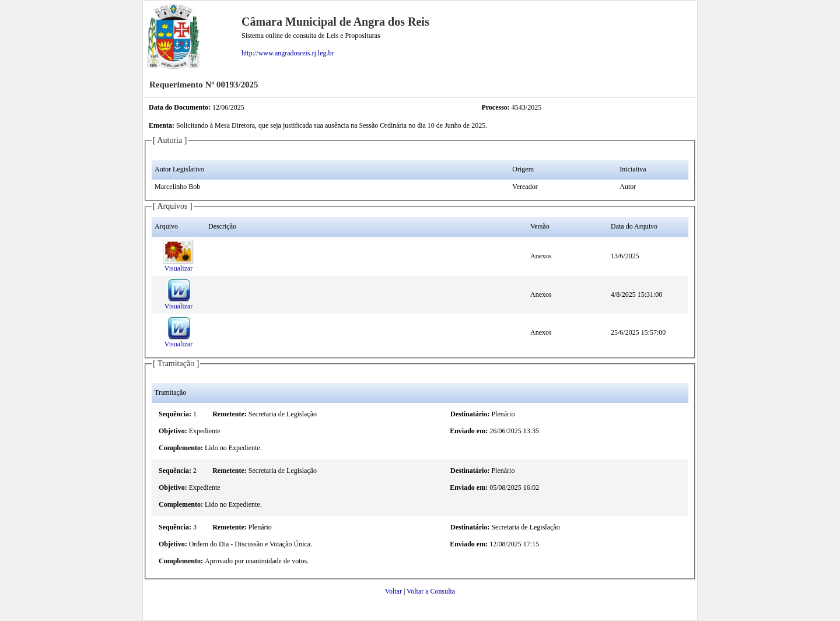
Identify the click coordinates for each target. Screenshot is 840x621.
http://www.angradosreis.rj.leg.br (288, 53)
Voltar (393, 591)
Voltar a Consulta (431, 591)
